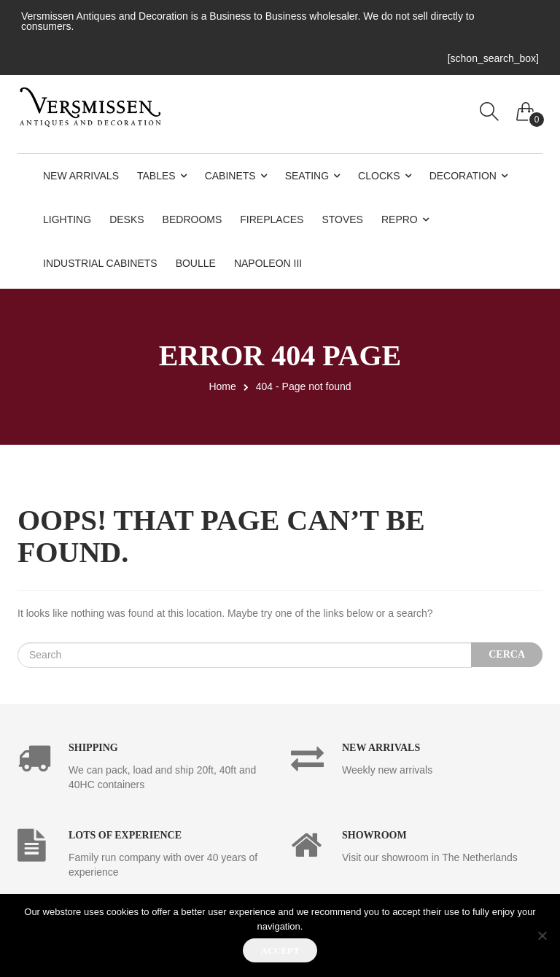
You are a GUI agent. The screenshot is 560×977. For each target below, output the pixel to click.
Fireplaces (272, 219)
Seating (307, 176)
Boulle (196, 263)
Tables (156, 176)
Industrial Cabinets (100, 263)
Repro (400, 219)
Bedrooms (192, 219)
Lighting (67, 219)
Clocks (379, 176)
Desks (127, 219)
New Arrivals (81, 176)
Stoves (342, 219)
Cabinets (230, 176)
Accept (280, 950)
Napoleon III (268, 263)
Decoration (463, 176)
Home (222, 386)
